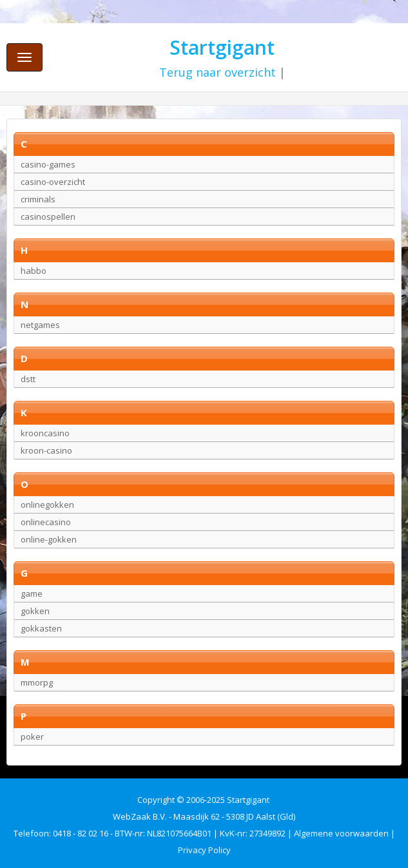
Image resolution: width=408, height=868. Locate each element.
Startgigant (222, 47)
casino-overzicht (53, 182)
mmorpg (37, 682)
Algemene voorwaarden (341, 833)
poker (32, 737)
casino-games (48, 164)
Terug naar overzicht (218, 72)
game (32, 593)
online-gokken (49, 539)
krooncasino (45, 433)
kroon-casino (46, 450)
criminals (38, 199)
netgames (40, 325)
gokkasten (41, 628)
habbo (34, 271)
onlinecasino (46, 522)
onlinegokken (47, 505)
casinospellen (48, 217)
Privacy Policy (204, 850)
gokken (35, 611)
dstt (28, 379)
